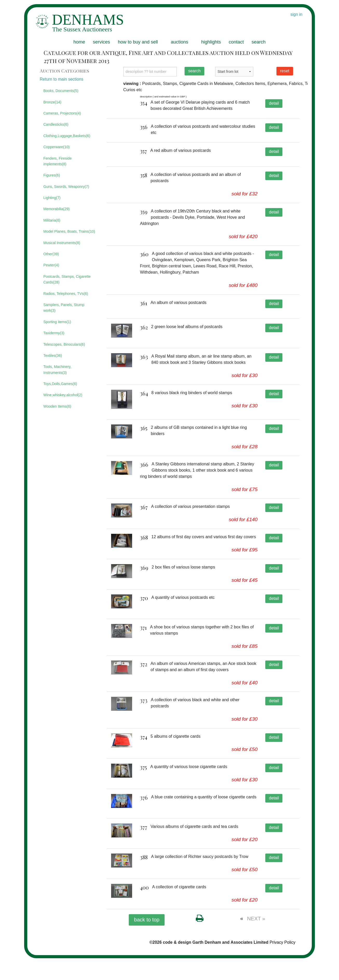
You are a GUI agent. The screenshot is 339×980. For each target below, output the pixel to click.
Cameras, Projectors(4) (62, 113)
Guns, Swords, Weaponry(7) (66, 187)
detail (274, 103)
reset (285, 71)
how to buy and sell (138, 42)
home (79, 42)
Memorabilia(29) (56, 209)
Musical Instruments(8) (62, 243)
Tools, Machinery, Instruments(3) (57, 370)
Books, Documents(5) (61, 91)
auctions (179, 42)
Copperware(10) (56, 147)
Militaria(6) (52, 220)
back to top (147, 941)
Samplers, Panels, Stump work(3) (64, 308)
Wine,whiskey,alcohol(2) (63, 395)
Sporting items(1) (57, 322)
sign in (296, 14)
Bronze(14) (52, 102)
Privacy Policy (282, 964)
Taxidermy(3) (54, 333)
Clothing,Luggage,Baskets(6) (67, 136)
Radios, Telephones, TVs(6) (66, 294)
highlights (211, 42)
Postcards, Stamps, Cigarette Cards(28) (67, 279)
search (259, 42)
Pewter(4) (51, 265)
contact (236, 42)
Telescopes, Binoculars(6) (64, 344)
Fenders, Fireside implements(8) (57, 161)
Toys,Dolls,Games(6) (60, 384)
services (101, 42)
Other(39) (51, 254)
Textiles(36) (53, 356)
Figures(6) (52, 175)
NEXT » (256, 940)
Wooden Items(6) (57, 406)
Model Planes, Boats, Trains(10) (69, 231)
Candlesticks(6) (56, 124)
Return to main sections (62, 79)
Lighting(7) (52, 198)
